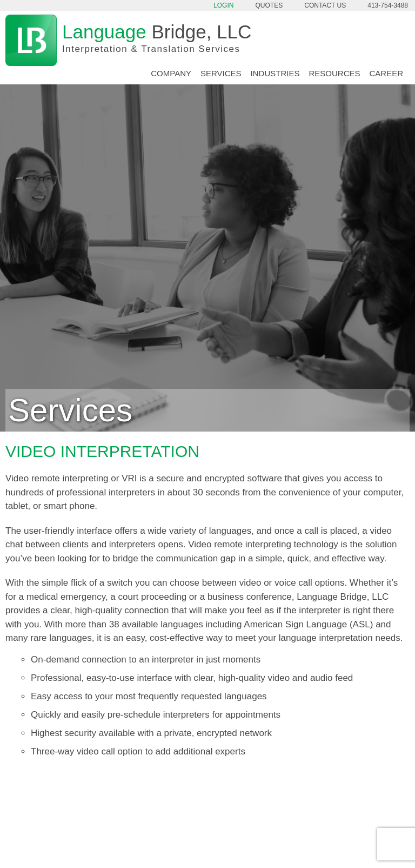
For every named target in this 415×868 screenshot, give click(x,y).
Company (171, 73)
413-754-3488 (388, 5)
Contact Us (325, 5)
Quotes (269, 5)
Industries (275, 73)
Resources (334, 73)
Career (386, 73)
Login (223, 5)
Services (221, 73)
